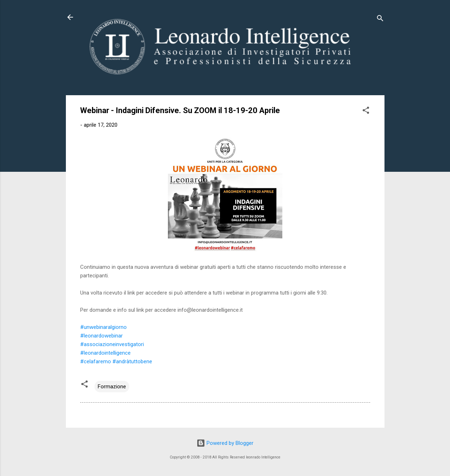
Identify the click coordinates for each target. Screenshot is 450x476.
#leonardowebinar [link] (101, 336)
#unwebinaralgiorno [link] (103, 327)
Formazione (112, 387)
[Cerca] (380, 20)
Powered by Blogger (225, 443)
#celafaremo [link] (96, 361)
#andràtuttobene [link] (132, 361)
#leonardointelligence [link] (105, 353)
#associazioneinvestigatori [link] (112, 344)
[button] (366, 111)
